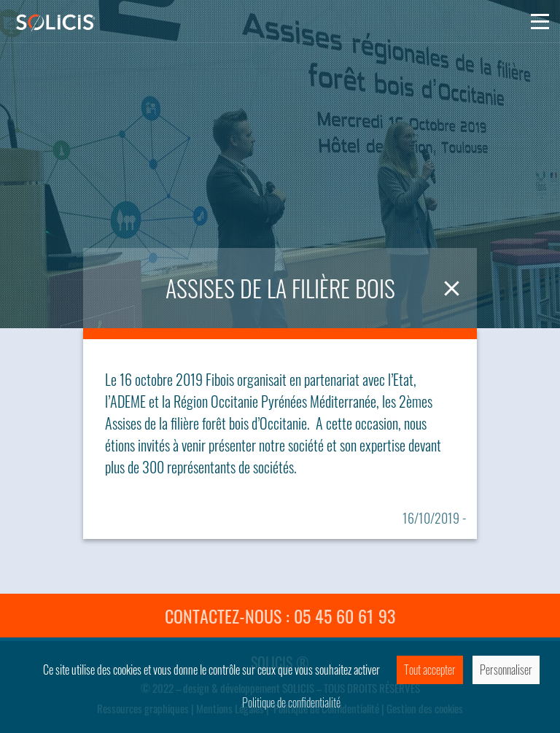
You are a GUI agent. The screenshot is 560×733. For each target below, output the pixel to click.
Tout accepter (430, 670)
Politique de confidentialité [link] (291, 702)
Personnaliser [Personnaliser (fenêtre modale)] (506, 670)
